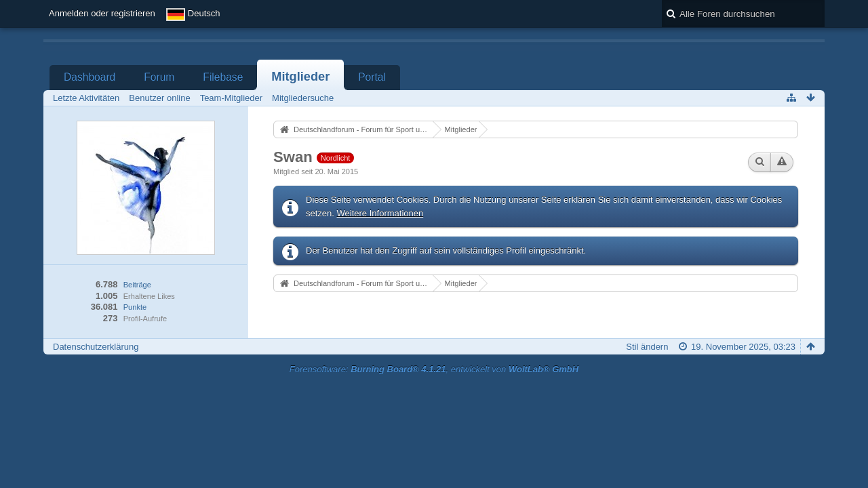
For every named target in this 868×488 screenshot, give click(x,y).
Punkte (135, 307)
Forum (159, 77)
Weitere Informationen (380, 213)
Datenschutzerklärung (96, 347)
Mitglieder (300, 77)
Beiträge (137, 285)
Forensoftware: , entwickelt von (434, 369)
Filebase (223, 77)
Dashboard (90, 77)
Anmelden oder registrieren (102, 13)
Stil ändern (647, 347)
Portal (372, 77)
